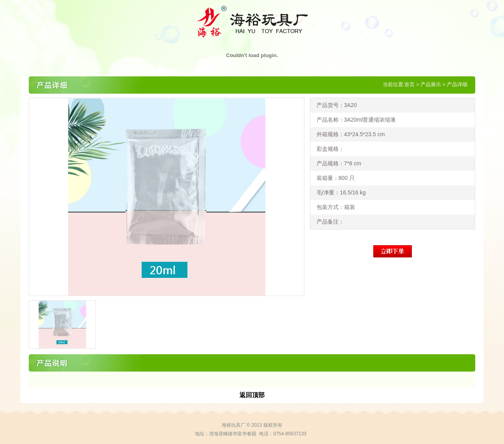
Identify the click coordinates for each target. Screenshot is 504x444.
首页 (409, 84)
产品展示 (431, 84)
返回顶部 (252, 395)
